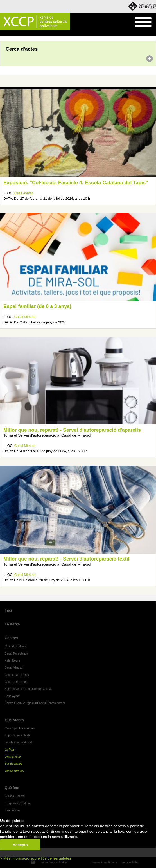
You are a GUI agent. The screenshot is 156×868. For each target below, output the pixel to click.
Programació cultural (18, 803)
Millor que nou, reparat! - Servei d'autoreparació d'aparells (72, 430)
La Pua (9, 750)
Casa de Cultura (15, 646)
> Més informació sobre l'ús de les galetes (36, 858)
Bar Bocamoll (13, 764)
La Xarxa (12, 624)
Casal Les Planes (16, 682)
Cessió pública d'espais (20, 728)
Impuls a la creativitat (18, 742)
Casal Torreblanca (16, 654)
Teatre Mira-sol (14, 771)
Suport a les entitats (18, 735)
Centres (12, 638)
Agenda (15, 34)
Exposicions (13, 810)
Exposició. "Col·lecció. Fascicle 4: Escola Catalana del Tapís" (76, 183)
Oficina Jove (13, 757)
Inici (3, 34)
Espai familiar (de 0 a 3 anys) (37, 306)
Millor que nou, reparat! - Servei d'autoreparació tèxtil (66, 559)
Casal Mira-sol (25, 317)
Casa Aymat (24, 193)
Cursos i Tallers (15, 796)
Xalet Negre (13, 661)
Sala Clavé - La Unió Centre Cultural (28, 689)
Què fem (12, 788)
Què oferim (14, 720)
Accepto (20, 845)
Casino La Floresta (17, 675)
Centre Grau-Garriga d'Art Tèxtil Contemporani (35, 703)
